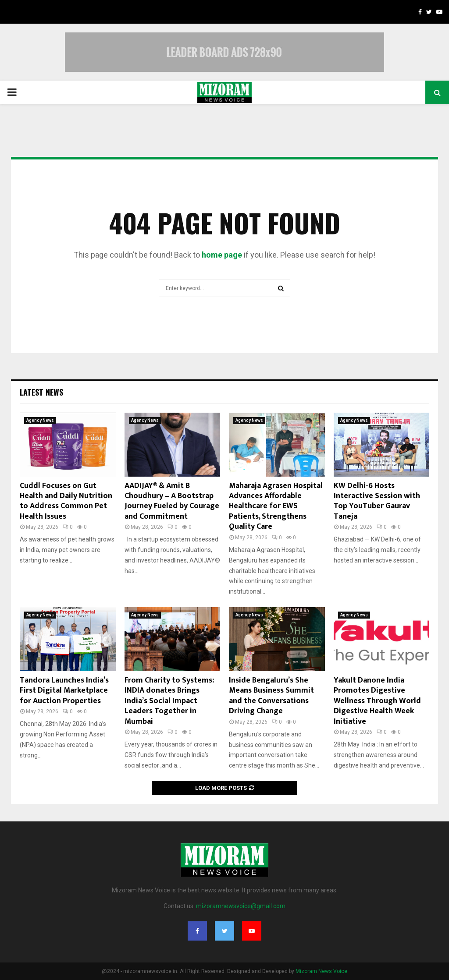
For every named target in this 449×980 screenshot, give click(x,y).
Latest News (41, 392)
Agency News (40, 420)
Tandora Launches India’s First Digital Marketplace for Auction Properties (64, 691)
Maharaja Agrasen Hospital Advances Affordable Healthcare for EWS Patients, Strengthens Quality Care (276, 506)
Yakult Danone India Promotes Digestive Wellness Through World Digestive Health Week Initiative (377, 701)
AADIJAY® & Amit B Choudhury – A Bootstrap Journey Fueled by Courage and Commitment (172, 501)
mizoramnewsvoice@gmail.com (241, 906)
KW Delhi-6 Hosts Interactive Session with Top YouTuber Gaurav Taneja (377, 501)
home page (222, 255)
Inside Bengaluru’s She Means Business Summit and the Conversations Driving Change (271, 696)
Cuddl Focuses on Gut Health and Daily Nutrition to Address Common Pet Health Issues (66, 501)
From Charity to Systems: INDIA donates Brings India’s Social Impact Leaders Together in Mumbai (169, 701)
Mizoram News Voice (321, 971)
